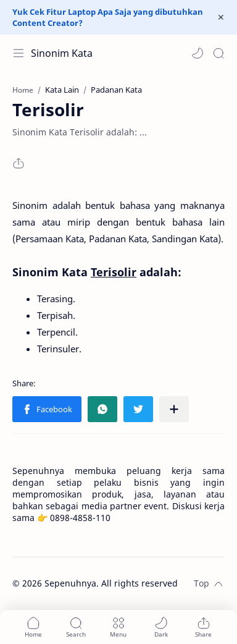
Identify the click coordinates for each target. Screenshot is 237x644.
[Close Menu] (221, 17)
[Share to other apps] (174, 409)
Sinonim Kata (62, 53)
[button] (197, 53)
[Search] (218, 53)
